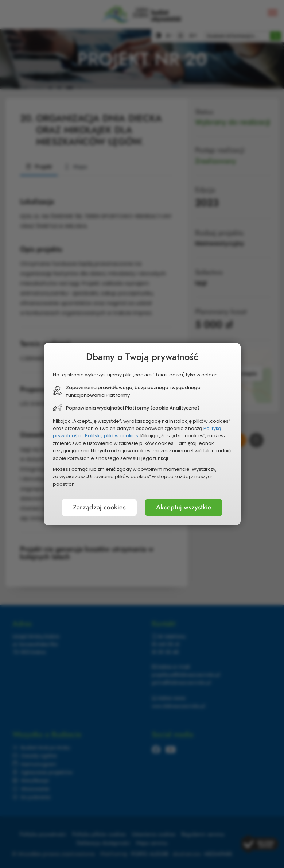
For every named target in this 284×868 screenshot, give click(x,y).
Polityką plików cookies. (112, 436)
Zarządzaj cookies (99, 507)
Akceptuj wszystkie (184, 507)
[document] (142, 434)
